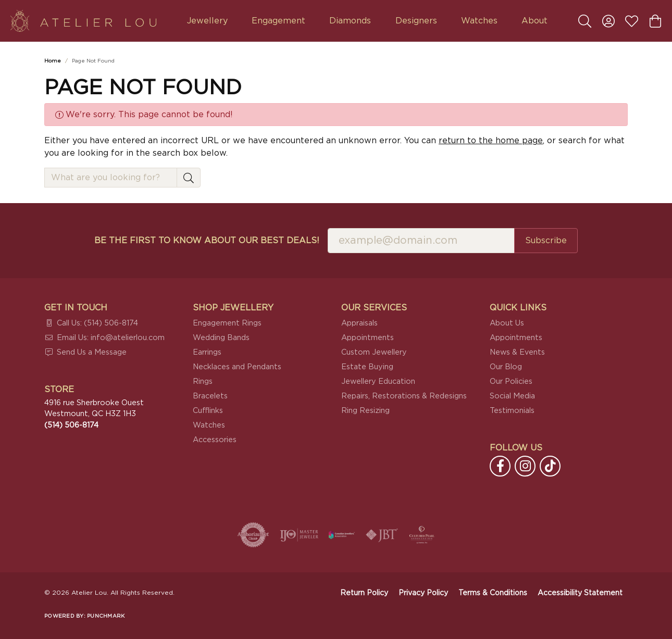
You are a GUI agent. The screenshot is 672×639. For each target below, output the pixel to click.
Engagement (278, 21)
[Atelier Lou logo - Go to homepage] (83, 21)
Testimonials (512, 411)
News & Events (517, 352)
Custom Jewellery (374, 352)
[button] (585, 21)
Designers (416, 21)
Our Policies (511, 381)
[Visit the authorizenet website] (253, 535)
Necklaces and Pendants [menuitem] (237, 367)
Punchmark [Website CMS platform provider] (106, 616)
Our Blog (506, 367)
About (534, 21)
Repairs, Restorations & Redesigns (404, 396)
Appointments (368, 338)
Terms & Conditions (493, 593)
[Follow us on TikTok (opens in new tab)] (550, 466)
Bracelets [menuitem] (210, 396)
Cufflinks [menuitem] (208, 411)
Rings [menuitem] (203, 381)
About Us (507, 323)
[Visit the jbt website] (382, 535)
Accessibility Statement (580, 593)
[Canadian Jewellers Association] (342, 535)
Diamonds (350, 21)
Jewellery (207, 21)
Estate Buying (367, 367)
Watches (479, 21)
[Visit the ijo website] (299, 535)
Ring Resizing (365, 411)
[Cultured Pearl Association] (422, 535)
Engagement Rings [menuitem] (227, 323)
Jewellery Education (378, 381)
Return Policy (364, 593)
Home (53, 61)
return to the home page (491, 141)
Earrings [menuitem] (207, 352)
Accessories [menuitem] (215, 440)
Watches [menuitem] (209, 425)
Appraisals (359, 323)
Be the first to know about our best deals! (207, 241)
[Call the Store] (71, 425)
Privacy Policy (423, 593)
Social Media (512, 396)
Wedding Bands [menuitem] (221, 338)
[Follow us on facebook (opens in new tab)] (500, 466)
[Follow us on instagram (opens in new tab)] (525, 466)
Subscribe (546, 241)
